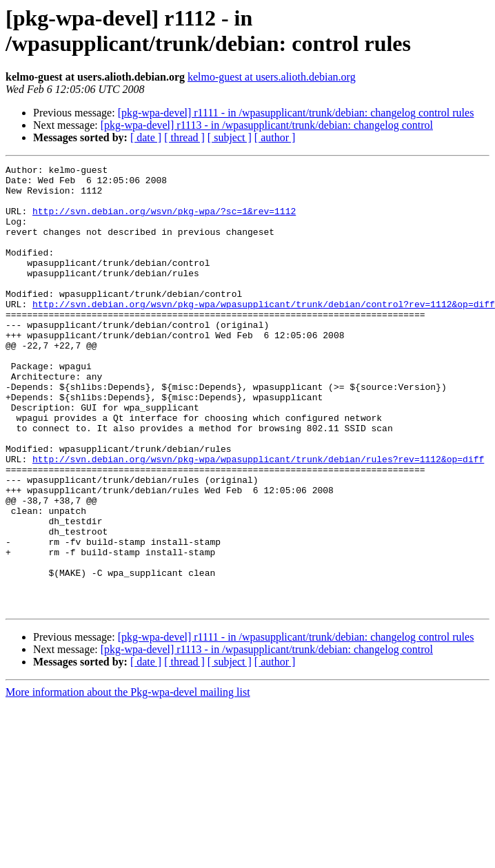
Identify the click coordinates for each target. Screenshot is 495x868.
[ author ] (275, 137)
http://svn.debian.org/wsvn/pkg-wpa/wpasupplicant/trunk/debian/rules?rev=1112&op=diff (258, 519)
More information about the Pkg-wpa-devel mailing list (128, 781)
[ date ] (146, 137)
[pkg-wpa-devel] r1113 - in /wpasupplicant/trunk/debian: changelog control (267, 125)
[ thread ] (184, 137)
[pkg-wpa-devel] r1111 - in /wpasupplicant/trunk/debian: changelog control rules (296, 113)
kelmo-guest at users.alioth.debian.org (272, 77)
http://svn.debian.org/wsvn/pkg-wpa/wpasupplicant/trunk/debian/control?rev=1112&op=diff (264, 333)
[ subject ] (230, 137)
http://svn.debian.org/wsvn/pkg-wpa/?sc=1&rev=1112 (164, 221)
